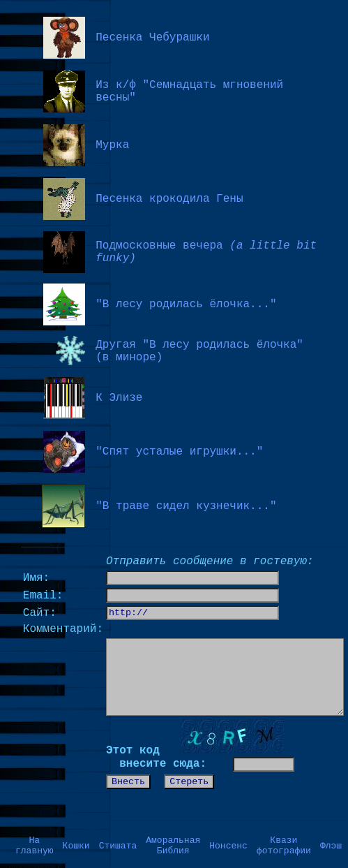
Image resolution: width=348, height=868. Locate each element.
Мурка (112, 145)
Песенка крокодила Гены (169, 199)
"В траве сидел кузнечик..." (186, 506)
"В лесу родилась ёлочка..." (186, 304)
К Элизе (119, 398)
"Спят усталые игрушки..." (179, 452)
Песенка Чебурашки (152, 38)
